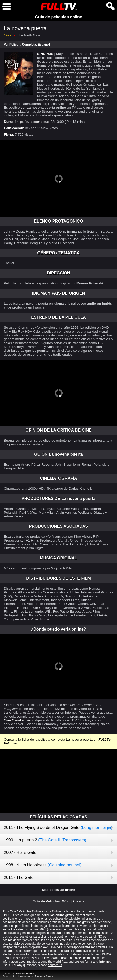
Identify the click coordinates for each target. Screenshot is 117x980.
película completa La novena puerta (66, 739)
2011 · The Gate (19, 878)
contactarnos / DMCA (96, 954)
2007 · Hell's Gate (20, 852)
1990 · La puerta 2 (45, 840)
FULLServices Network (22, 974)
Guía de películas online (58, 17)
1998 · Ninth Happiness (43, 865)
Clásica (79, 901)
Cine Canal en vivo (18, 720)
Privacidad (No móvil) (46, 976)
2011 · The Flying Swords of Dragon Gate (58, 827)
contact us (55, 965)
